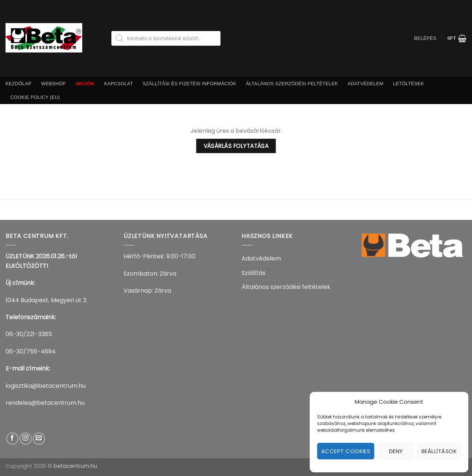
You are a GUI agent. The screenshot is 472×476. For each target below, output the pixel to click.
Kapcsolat (119, 84)
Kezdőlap (18, 84)
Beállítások (439, 451)
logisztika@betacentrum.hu (46, 386)
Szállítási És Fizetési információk (190, 84)
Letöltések (409, 84)
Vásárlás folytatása (236, 146)
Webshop (53, 84)
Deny (396, 451)
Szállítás (254, 273)
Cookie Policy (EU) (35, 97)
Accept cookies (346, 451)
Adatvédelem (365, 84)
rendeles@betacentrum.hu (45, 403)
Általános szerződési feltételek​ (292, 84)
